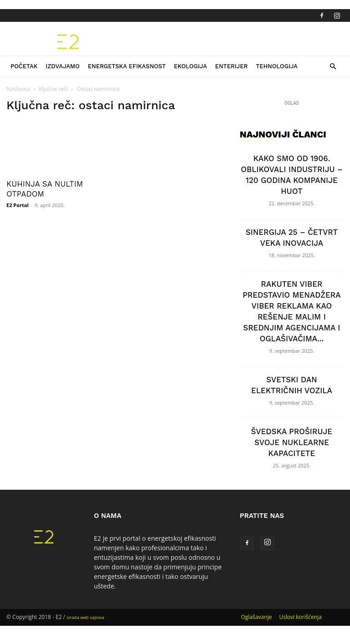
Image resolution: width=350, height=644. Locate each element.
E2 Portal (18, 205)
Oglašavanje (257, 617)
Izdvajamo (63, 66)
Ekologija (190, 66)
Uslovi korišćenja (300, 617)
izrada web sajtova (85, 617)
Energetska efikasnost (127, 66)
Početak (24, 66)
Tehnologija (277, 66)
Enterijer (231, 66)
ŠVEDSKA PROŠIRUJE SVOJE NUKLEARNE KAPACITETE (292, 442)
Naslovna (18, 89)
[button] (333, 67)
